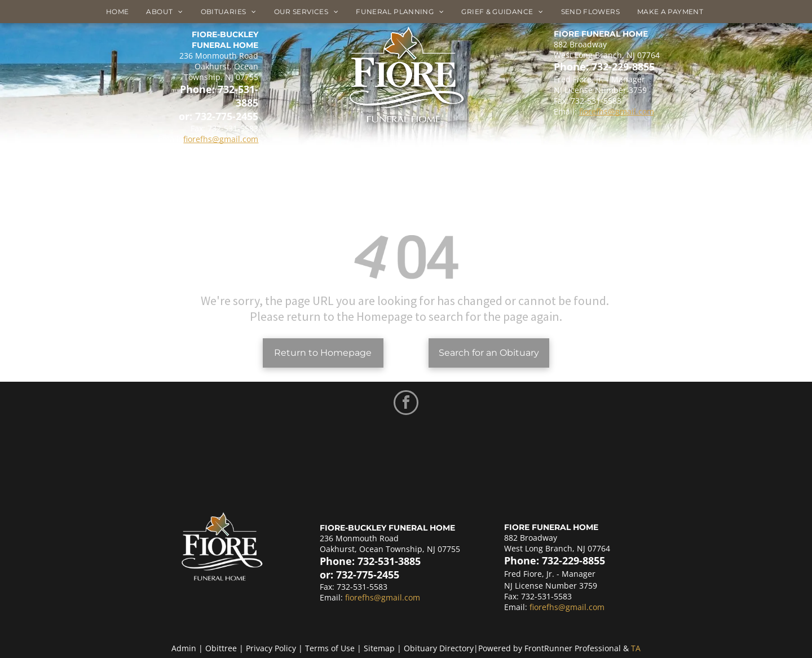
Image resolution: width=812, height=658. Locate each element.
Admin (184, 648)
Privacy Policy (271, 648)
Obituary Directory (439, 648)
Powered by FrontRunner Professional (550, 648)
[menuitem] (122, 12)
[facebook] (406, 404)
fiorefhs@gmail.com (221, 139)
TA (636, 648)
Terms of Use (330, 648)
